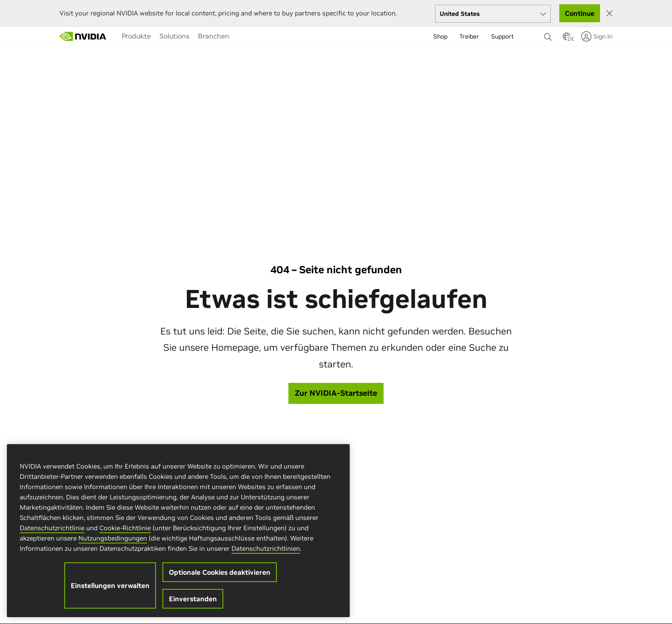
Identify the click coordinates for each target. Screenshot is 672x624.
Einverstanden (193, 599)
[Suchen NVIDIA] (549, 35)
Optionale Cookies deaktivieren (220, 572)
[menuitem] (136, 36)
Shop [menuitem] (440, 36)
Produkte (136, 36)
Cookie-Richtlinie (125, 528)
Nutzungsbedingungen (113, 538)
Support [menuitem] (502, 36)
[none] (549, 33)
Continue (580, 13)
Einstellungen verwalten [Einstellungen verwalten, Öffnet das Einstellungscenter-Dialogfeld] (110, 585)
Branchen (214, 36)
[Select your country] (493, 14)
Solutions (174, 36)
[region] (178, 531)
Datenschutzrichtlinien (266, 548)
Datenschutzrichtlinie (52, 528)
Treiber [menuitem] (469, 36)
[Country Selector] (567, 39)
